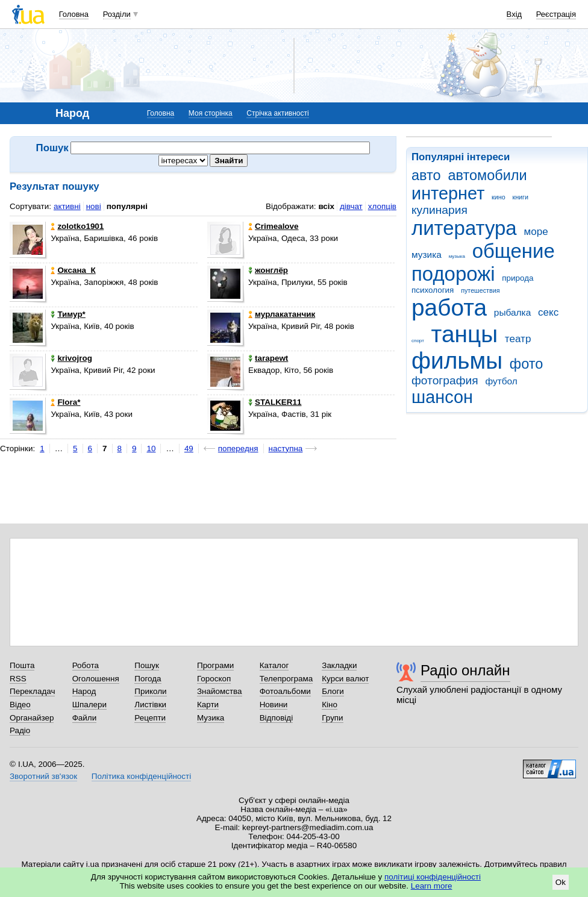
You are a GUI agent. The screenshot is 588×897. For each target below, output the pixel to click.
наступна (286, 448)
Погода (148, 679)
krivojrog (71, 358)
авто (426, 175)
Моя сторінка (211, 113)
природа (518, 278)
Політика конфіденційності (141, 776)
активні (67, 206)
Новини (274, 705)
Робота (86, 665)
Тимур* (68, 314)
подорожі (453, 274)
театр (518, 339)
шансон (442, 397)
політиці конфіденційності (433, 877)
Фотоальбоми (285, 691)
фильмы (457, 361)
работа (449, 308)
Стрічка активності (277, 113)
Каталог (274, 665)
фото (527, 364)
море (536, 232)
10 (151, 448)
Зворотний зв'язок (43, 776)
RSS (18, 679)
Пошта (22, 665)
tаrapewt (268, 358)
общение (514, 251)
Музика (211, 718)
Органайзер (32, 718)
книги (520, 197)
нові (94, 206)
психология (433, 290)
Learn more (432, 886)
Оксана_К (73, 270)
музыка (457, 256)
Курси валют (345, 679)
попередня (238, 448)
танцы (465, 334)
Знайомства (220, 691)
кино (499, 197)
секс (548, 312)
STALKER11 (275, 402)
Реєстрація (556, 14)
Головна (74, 14)
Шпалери (89, 705)
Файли (85, 718)
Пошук (147, 665)
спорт (418, 341)
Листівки (150, 705)
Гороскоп (214, 679)
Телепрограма (286, 679)
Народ (84, 691)
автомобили (487, 175)
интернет (448, 193)
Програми (215, 665)
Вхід (514, 14)
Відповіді (277, 718)
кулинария (439, 210)
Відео (20, 705)
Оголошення (96, 679)
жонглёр (268, 270)
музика (427, 255)
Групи (332, 718)
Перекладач (32, 691)
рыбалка (512, 312)
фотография (445, 380)
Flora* (65, 402)
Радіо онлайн (465, 670)
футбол (501, 381)
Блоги (333, 691)
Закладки (339, 665)
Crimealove (273, 226)
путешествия (480, 290)
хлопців (382, 206)
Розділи (117, 14)
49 (189, 448)
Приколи (150, 691)
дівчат (351, 206)
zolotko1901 (77, 226)
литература (464, 228)
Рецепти (150, 718)
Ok (561, 882)
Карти (208, 705)
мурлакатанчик (282, 314)
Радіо (20, 730)
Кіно (330, 705)
